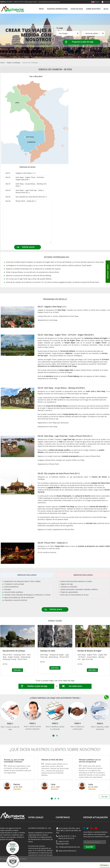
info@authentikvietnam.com (49, 2)
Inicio (41, 9)
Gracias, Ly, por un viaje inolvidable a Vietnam (14, 761)
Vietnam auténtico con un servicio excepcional (90, 761)
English (95, 2)
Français (105, 2)
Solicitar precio (28, 247)
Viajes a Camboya (13, 63)
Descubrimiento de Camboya (14, 651)
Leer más (17, 670)
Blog (106, 9)
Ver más (104, 796)
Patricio (17, 784)
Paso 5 (100, 724)
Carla (53, 784)
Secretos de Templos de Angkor (89, 651)
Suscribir (89, 847)
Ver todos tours (75, 686)
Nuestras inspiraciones (57, 9)
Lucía (90, 784)
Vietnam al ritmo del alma (52, 760)
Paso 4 (77, 723)
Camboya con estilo (48, 651)
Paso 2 (33, 723)
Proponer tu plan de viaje (83, 42)
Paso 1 (10, 724)
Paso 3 (55, 723)
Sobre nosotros (93, 9)
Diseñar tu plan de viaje (37, 686)
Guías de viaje (77, 9)
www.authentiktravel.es (68, 851)
